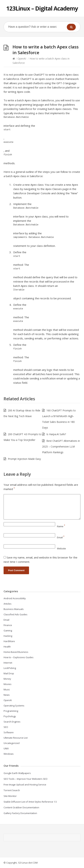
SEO (6, 727)
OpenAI (22, 59)
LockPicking (10, 668)
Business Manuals (14, 609)
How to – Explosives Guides (19, 657)
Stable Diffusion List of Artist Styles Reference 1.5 (30, 802)
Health (7, 647)
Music (7, 689)
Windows (9, 754)
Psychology (10, 716)
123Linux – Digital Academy (42, 8)
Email (61, 537)
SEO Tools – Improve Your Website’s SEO (26, 779)
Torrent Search (12, 790)
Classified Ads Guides (15, 614)
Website (61, 548)
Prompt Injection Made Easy (24, 459)
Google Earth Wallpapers (17, 773)
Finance (8, 625)
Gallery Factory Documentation (20, 813)
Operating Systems (14, 706)
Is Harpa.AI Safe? (56, 434)
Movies (8, 684)
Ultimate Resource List (16, 738)
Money (7, 679)
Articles (8, 604)
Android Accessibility (15, 598)
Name (61, 526)
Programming (11, 711)
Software (9, 732)
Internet (8, 663)
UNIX (6, 748)
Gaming (8, 630)
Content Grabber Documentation (21, 807)
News (7, 695)
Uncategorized (12, 743)
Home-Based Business (16, 652)
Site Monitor (10, 796)
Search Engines (12, 722)
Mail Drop (9, 673)
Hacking (8, 636)
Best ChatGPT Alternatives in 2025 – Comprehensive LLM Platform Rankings (61, 447)
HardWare (9, 641)
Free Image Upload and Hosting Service (25, 785)
